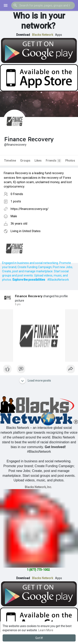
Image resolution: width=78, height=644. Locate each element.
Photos (70, 161)
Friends (53, 161)
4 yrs (18, 304)
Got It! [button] (39, 638)
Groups (25, 161)
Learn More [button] (46, 630)
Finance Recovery (29, 296)
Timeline (10, 161)
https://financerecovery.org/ (30, 209)
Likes (38, 161)
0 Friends (17, 194)
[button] (43, 5)
